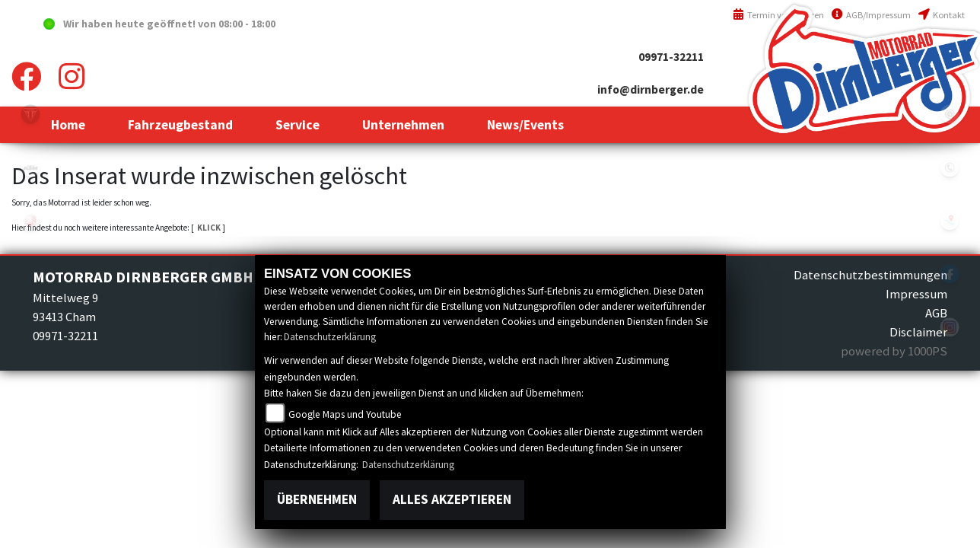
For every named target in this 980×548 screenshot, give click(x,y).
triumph (30, 114)
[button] (180, 125)
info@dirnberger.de (651, 89)
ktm (30, 167)
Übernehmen (317, 499)
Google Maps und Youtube (345, 414)
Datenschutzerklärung (330, 337)
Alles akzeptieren (452, 499)
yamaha (30, 221)
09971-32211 (671, 57)
